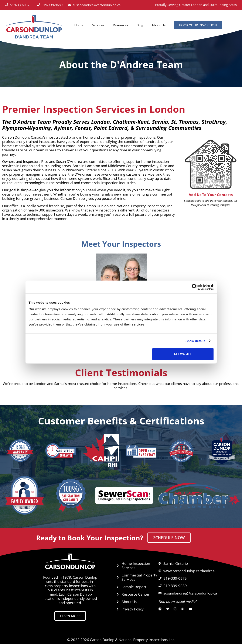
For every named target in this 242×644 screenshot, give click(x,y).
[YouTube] (191, 609)
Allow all (183, 354)
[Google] (176, 609)
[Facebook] (161, 609)
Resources (120, 25)
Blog (140, 25)
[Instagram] (184, 609)
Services (98, 25)
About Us (159, 25)
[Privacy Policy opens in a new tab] (138, 609)
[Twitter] (169, 609)
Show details (195, 341)
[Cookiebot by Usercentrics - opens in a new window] (195, 287)
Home (79, 25)
